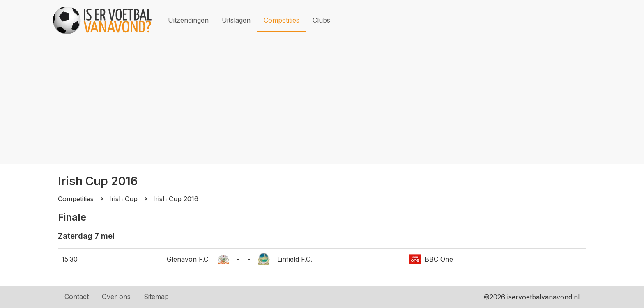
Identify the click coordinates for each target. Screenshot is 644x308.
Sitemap (156, 297)
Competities (282, 20)
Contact (77, 297)
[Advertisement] (322, 102)
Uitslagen (236, 20)
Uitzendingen (188, 20)
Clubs (321, 20)
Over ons (116, 297)
